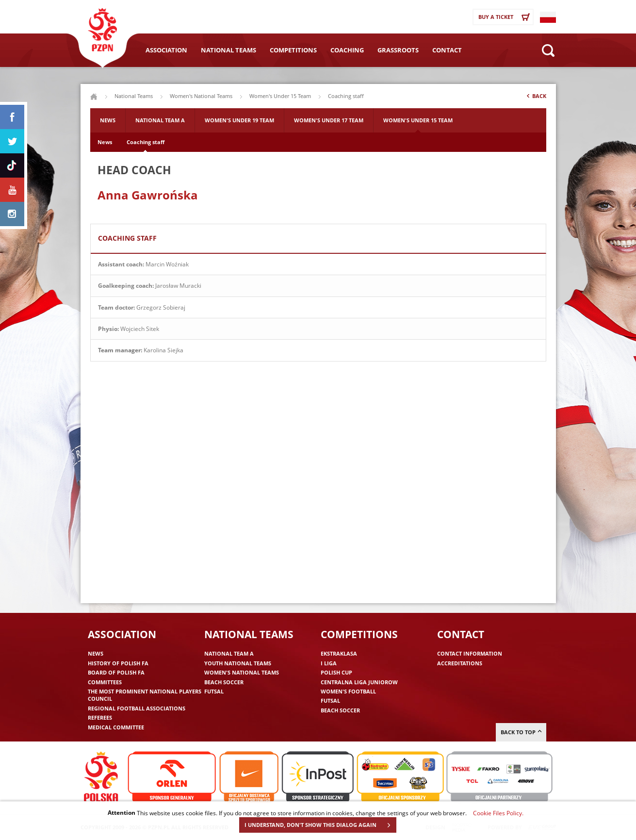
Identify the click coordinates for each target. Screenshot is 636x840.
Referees (100, 717)
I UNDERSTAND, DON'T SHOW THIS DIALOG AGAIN (320, 825)
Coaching (347, 50)
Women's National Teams (201, 96)
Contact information (470, 653)
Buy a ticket (506, 17)
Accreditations (460, 663)
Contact (447, 50)
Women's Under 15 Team (280, 96)
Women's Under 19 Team (239, 120)
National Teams (228, 50)
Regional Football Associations (137, 708)
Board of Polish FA (116, 672)
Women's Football (348, 691)
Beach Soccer (224, 682)
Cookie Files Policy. (498, 813)
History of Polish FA (118, 663)
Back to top (521, 732)
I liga (329, 663)
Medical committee (116, 727)
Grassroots (398, 50)
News (108, 120)
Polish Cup (336, 672)
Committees (105, 682)
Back (536, 98)
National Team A (160, 120)
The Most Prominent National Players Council (145, 695)
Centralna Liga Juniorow (359, 682)
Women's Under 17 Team (329, 120)
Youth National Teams (238, 663)
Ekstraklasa (339, 653)
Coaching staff (146, 142)
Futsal (214, 691)
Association (166, 50)
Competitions (293, 50)
